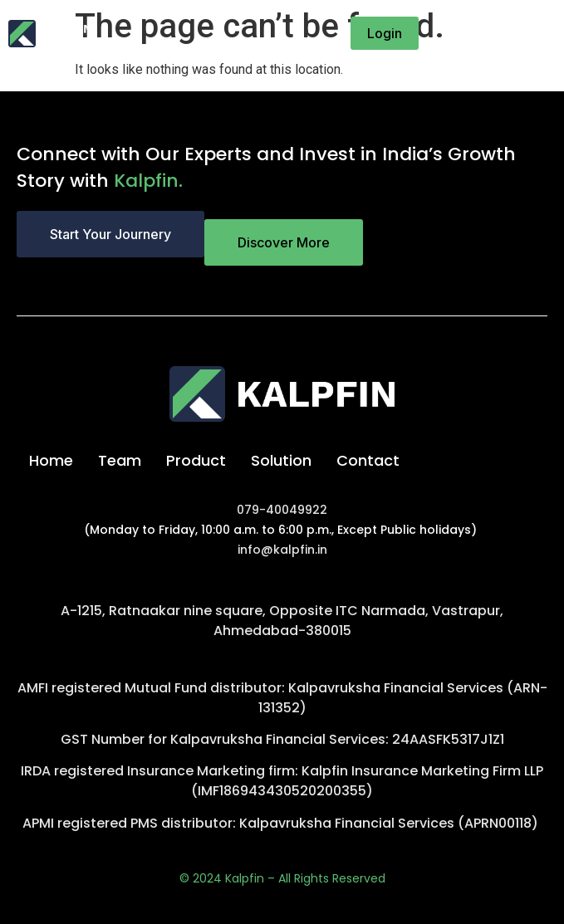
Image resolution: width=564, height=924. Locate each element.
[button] (539, 33)
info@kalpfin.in (282, 550)
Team (120, 460)
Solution (281, 460)
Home (51, 460)
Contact (368, 460)
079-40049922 (282, 510)
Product (196, 460)
